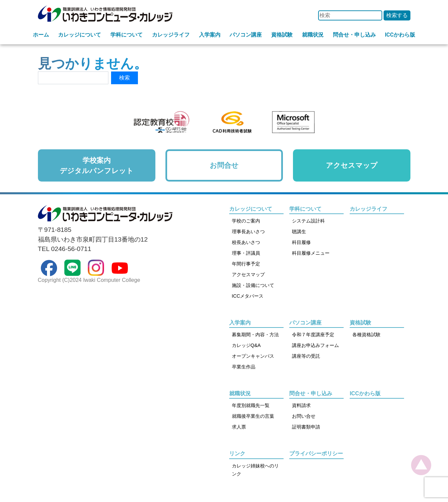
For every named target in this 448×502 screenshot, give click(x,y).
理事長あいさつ (248, 232)
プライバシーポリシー (316, 454)
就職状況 (313, 35)
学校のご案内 (246, 221)
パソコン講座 (246, 35)
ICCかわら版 (400, 35)
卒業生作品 (244, 367)
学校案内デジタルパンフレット (97, 165)
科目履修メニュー (311, 253)
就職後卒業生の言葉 (253, 416)
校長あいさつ (246, 242)
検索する (397, 15)
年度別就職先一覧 (251, 405)
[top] (421, 465)
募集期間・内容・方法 (255, 335)
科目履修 (301, 242)
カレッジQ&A (246, 345)
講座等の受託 (306, 356)
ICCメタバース (248, 296)
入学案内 (210, 35)
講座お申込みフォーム (315, 345)
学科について (127, 35)
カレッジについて (80, 35)
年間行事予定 (246, 264)
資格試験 (282, 35)
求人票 (239, 427)
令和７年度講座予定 (313, 335)
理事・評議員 (246, 253)
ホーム (41, 35)
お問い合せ (304, 416)
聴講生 (299, 232)
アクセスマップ (352, 165)
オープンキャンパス (253, 356)
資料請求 (301, 405)
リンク (237, 454)
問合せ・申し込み (354, 35)
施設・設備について (253, 285)
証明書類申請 (306, 427)
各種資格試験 (366, 335)
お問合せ (224, 165)
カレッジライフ (171, 35)
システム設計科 (308, 221)
